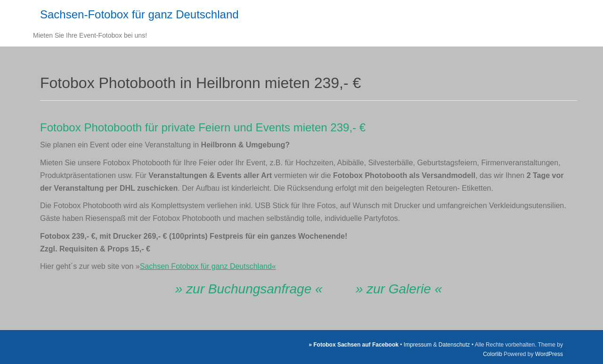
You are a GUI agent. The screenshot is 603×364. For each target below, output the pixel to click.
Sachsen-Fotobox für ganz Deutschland (139, 14)
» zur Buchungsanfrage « (249, 289)
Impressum (418, 345)
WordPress (549, 354)
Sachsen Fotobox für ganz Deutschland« (208, 266)
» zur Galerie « (399, 289)
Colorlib (493, 354)
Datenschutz (454, 345)
